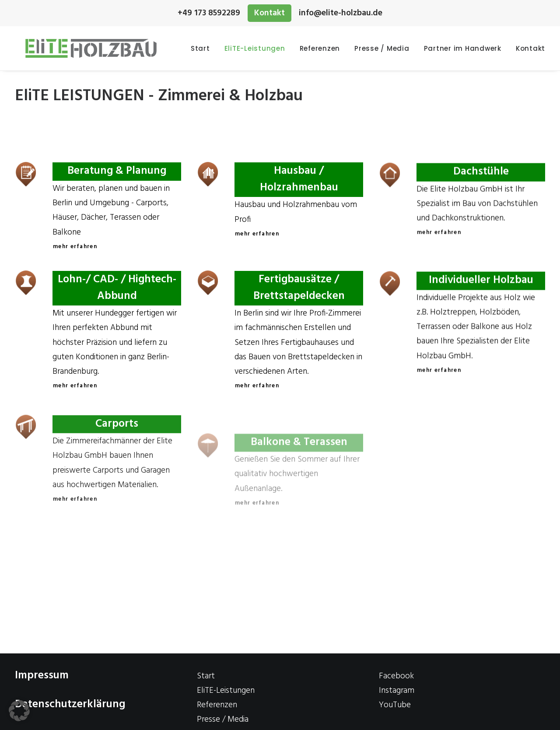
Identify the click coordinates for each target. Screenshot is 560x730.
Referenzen (320, 48)
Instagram (397, 691)
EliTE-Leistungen (255, 48)
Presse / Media (382, 48)
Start (200, 48)
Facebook (396, 676)
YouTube (395, 705)
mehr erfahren (75, 247)
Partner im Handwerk (463, 48)
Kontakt (269, 13)
